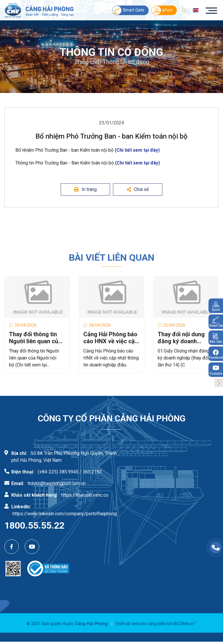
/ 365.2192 (91, 472)
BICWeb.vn (184, 624)
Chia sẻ (138, 189)
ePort (162, 10)
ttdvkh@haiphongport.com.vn (57, 483)
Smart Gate (128, 10)
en (196, 10)
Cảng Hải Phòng (91, 624)
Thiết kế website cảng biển (140, 624)
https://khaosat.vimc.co (85, 495)
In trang (85, 189)
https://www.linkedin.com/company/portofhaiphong (65, 514)
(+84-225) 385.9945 (58, 472)
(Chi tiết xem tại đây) (137, 150)
